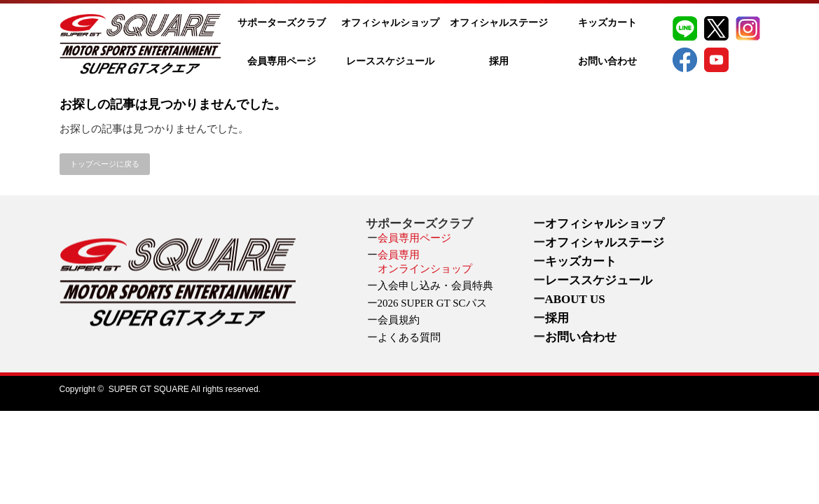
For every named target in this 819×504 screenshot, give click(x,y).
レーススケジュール (390, 61)
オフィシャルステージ (499, 23)
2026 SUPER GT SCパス (432, 303)
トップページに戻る (105, 164)
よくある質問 (409, 337)
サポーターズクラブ (282, 23)
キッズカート (607, 23)
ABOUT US (575, 299)
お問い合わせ (607, 61)
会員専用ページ (282, 61)
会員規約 (399, 320)
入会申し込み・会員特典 (435, 286)
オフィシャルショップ (390, 23)
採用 (499, 61)
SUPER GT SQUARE (149, 389)
